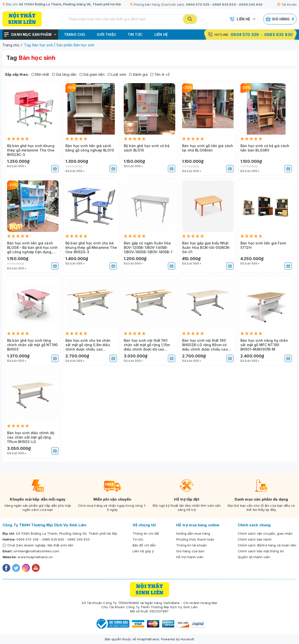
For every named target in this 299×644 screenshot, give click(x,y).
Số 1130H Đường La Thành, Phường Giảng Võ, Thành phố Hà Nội (70, 4)
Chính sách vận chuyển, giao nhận (265, 533)
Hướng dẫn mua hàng (193, 533)
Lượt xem (117, 74)
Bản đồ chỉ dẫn (144, 545)
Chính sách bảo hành (255, 539)
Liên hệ (243, 19)
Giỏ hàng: (280, 19)
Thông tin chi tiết (146, 533)
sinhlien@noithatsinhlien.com (36, 551)
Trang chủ (75, 34)
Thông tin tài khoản (191, 545)
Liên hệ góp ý (143, 551)
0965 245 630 (251, 4)
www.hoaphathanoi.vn (35, 557)
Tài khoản (287, 4)
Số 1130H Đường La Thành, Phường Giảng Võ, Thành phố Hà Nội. (67, 533)
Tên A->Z (160, 74)
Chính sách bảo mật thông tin (261, 551)
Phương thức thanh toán (195, 539)
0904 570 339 (198, 4)
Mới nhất (40, 74)
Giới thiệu (106, 34)
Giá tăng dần (64, 74)
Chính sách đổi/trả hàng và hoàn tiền (267, 545)
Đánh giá (138, 74)
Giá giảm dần (92, 74)
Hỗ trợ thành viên (190, 557)
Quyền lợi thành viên (254, 557)
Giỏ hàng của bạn (190, 551)
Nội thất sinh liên (61, 545)
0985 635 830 (224, 4)
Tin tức (135, 34)
